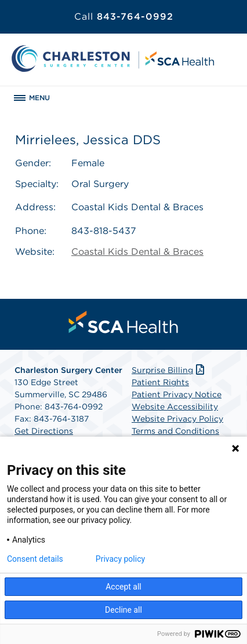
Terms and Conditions (175, 431)
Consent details (35, 559)
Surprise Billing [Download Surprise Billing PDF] (169, 370)
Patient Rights (160, 382)
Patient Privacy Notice (177, 394)
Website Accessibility (175, 407)
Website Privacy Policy (177, 419)
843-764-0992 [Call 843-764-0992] (124, 17)
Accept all (124, 587)
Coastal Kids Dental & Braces (137, 252)
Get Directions (44, 431)
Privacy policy (120, 559)
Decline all (124, 610)
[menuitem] (124, 322)
